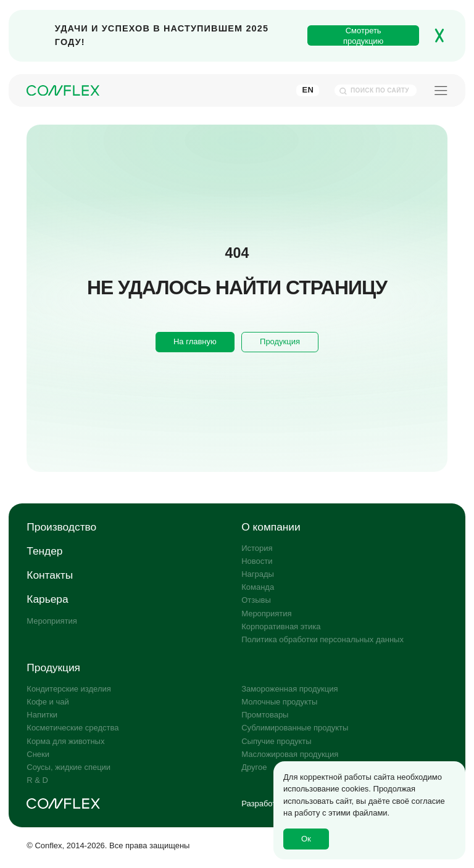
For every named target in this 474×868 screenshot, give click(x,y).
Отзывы (256, 600)
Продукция (280, 341)
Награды (258, 574)
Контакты (50, 575)
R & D (37, 780)
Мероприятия (52, 621)
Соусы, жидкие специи (69, 767)
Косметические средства (73, 728)
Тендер (44, 551)
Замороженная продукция (289, 689)
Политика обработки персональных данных (322, 639)
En (308, 90)
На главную (195, 341)
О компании (271, 527)
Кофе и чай (48, 702)
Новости (257, 561)
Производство (61, 527)
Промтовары (265, 715)
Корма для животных (65, 741)
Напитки (42, 715)
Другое (254, 767)
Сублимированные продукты (295, 728)
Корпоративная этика (281, 626)
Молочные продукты (279, 702)
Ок (306, 839)
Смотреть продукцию (363, 36)
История (257, 548)
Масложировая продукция (290, 754)
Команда (258, 587)
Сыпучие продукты (276, 741)
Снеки (38, 754)
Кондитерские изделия (69, 689)
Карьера (47, 599)
